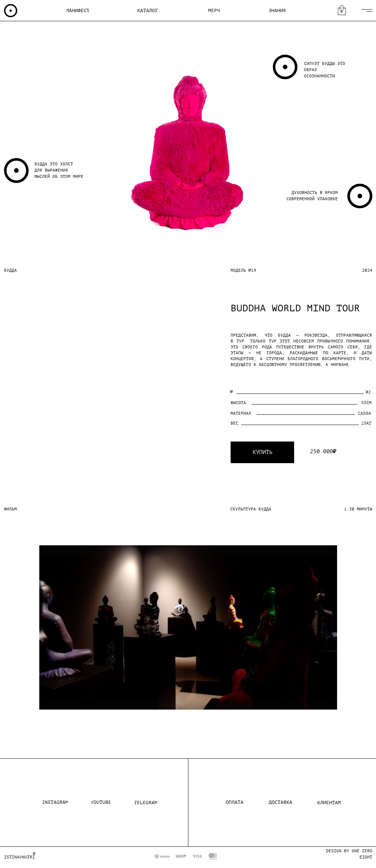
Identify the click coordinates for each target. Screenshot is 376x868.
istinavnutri (19, 857)
